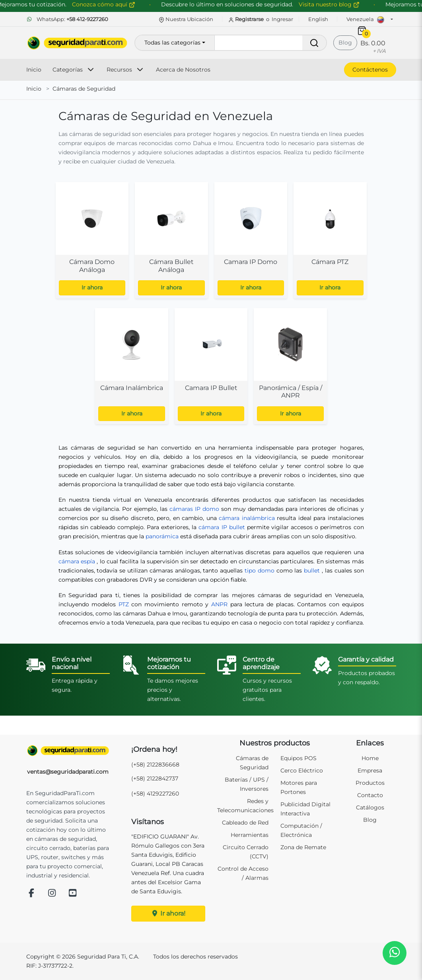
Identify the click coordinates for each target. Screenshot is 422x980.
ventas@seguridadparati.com (68, 772)
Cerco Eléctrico (302, 770)
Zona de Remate (303, 847)
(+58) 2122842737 (155, 778)
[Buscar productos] (270, 43)
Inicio (34, 70)
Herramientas (250, 835)
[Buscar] (314, 43)
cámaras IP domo (194, 509)
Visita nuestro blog (342, 4)
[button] (394, 952)
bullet (312, 571)
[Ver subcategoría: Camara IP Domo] (251, 240)
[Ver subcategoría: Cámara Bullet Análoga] (171, 240)
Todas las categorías (172, 43)
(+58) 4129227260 (155, 794)
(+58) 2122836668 (155, 765)
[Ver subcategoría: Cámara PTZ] (330, 240)
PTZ (124, 604)
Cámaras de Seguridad (84, 89)
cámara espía (77, 561)
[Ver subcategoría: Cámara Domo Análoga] (92, 240)
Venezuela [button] (368, 20)
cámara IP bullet (222, 527)
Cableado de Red (245, 823)
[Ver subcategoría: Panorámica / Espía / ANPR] (290, 366)
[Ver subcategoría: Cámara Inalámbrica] (132, 366)
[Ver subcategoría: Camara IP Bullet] (211, 366)
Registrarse (247, 19)
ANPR (219, 604)
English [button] (318, 19)
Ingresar (282, 19)
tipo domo (260, 571)
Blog (345, 43)
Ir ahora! (168, 913)
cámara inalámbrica (247, 518)
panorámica (162, 536)
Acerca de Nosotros (183, 70)
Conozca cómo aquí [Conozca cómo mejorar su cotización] (116, 4)
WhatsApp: (67, 19)
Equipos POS (299, 758)
